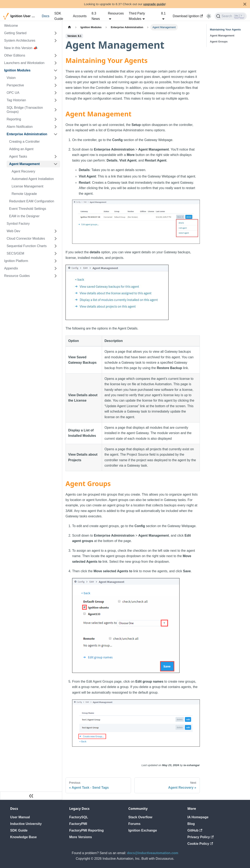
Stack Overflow (140, 817)
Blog (191, 824)
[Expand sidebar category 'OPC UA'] (56, 93)
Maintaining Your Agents (225, 30)
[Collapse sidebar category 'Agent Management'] (56, 164)
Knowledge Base (23, 837)
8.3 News (96, 16)
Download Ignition (188, 16)
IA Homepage (198, 817)
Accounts (80, 16)
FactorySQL (79, 817)
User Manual (20, 817)
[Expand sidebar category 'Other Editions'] (56, 56)
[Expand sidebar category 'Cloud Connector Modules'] (56, 239)
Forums (134, 824)
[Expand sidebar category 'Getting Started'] (56, 33)
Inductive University (26, 824)
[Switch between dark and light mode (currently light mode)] (209, 16)
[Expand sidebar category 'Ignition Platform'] (56, 261)
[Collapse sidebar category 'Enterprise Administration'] (56, 134)
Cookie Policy (200, 844)
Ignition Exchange (143, 830)
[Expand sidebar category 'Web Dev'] (56, 231)
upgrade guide (154, 4)
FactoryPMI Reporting (86, 830)
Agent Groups (219, 42)
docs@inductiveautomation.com (153, 853)
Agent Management (222, 36)
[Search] (231, 16)
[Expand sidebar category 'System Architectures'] (56, 41)
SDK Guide (59, 16)
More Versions (81, 837)
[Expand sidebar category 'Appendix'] (56, 268)
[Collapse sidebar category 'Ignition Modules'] (56, 70)
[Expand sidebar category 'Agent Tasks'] (56, 157)
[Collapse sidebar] (31, 796)
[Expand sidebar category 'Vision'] (56, 78)
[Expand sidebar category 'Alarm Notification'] (56, 127)
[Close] (245, 4)
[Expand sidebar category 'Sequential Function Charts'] (56, 246)
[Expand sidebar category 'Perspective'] (56, 85)
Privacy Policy (201, 837)
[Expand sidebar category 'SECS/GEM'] (56, 254)
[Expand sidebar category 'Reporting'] (56, 119)
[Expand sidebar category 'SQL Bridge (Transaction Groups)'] (56, 110)
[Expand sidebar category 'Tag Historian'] (56, 100)
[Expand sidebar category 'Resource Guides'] (56, 276)
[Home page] (69, 27)
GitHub (195, 830)
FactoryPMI (78, 824)
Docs (46, 16)
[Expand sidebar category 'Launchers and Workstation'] (56, 63)
